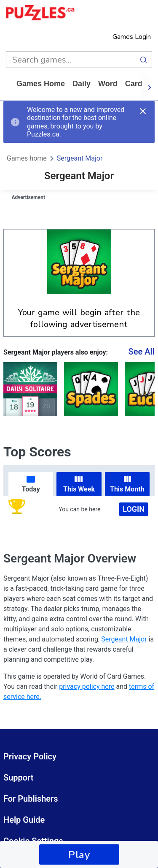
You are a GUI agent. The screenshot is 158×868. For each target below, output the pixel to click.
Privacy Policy (30, 756)
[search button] (144, 60)
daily (82, 84)
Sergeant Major (80, 158)
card (134, 84)
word (108, 84)
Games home (41, 84)
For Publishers (31, 799)
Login (134, 509)
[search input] (71, 60)
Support (19, 778)
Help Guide (24, 820)
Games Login (132, 37)
